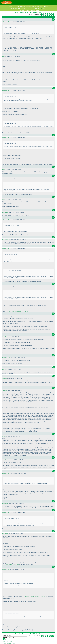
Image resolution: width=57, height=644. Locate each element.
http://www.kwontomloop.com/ (11, 564)
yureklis (5, 390)
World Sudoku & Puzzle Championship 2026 (28, 10)
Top (53, 19)
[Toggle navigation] (54, 3)
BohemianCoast (7, 239)
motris (4, 436)
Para (4, 56)
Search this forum (7, 641)
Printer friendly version (9, 643)
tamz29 (4, 337)
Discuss (46, 7)
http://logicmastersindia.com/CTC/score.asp (17, 311)
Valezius (5, 316)
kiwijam (4, 169)
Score (41, 7)
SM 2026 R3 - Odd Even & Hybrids (19, 8)
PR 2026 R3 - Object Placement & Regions (20, 7)
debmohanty (6, 286)
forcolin (5, 378)
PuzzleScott (6, 212)
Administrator (6, 22)
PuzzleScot (5, 533)
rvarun (4, 369)
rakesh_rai (5, 460)
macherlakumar (7, 357)
